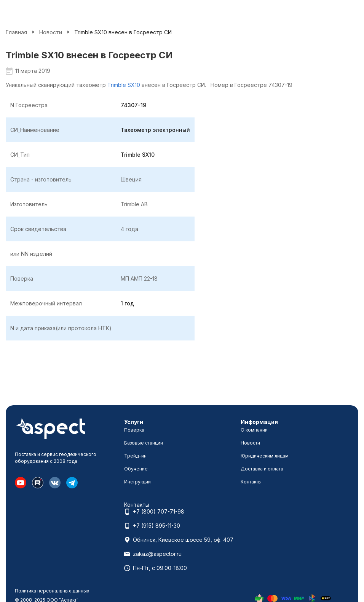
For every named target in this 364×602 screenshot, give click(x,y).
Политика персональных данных (52, 591)
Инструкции (137, 482)
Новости (51, 32)
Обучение (136, 469)
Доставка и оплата (262, 469)
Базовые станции (144, 443)
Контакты (251, 482)
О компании (254, 430)
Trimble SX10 (124, 85)
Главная (16, 32)
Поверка (134, 430)
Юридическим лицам (265, 456)
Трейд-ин (135, 456)
